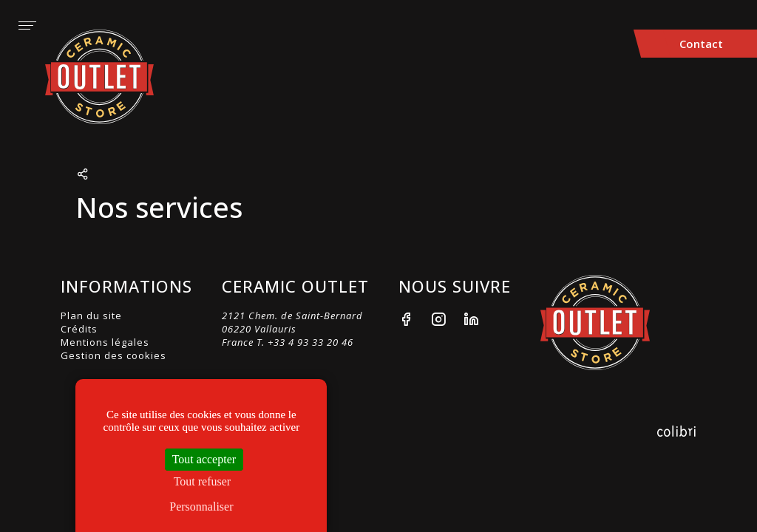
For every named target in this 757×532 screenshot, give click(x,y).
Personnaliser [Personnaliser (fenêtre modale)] (201, 507)
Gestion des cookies (113, 355)
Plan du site (91, 316)
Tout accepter (204, 459)
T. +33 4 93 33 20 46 (305, 342)
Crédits (79, 329)
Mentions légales (105, 342)
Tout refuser (203, 481)
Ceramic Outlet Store (108, 77)
